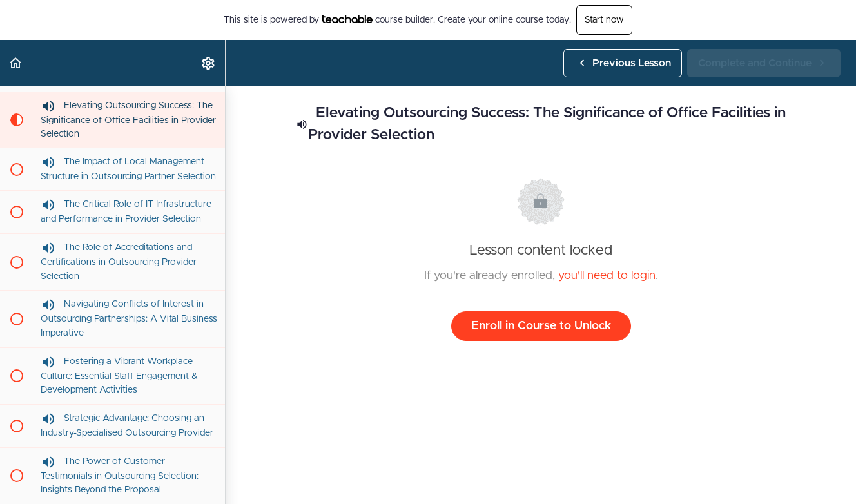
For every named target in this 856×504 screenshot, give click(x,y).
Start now (604, 20)
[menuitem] (209, 63)
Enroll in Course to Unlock (541, 326)
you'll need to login (607, 276)
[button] (16, 63)
